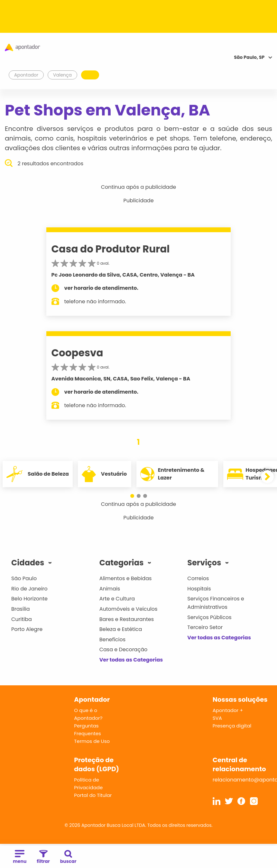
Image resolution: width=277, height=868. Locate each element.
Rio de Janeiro (29, 589)
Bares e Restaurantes (127, 619)
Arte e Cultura (117, 599)
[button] (132, 496)
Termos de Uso (92, 741)
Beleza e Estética (121, 629)
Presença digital (232, 726)
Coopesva (77, 353)
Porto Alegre (27, 629)
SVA (217, 718)
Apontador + (228, 710)
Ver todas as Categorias (131, 660)
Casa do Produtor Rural (111, 249)
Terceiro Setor (205, 627)
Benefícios (112, 640)
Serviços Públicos (209, 617)
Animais (110, 589)
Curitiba (22, 619)
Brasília (21, 609)
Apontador (26, 75)
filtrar (43, 857)
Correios (198, 578)
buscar (68, 857)
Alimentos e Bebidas (126, 578)
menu (20, 857)
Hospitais (199, 589)
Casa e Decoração (124, 649)
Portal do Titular (93, 795)
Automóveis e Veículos (129, 609)
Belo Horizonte (29, 599)
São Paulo (24, 578)
